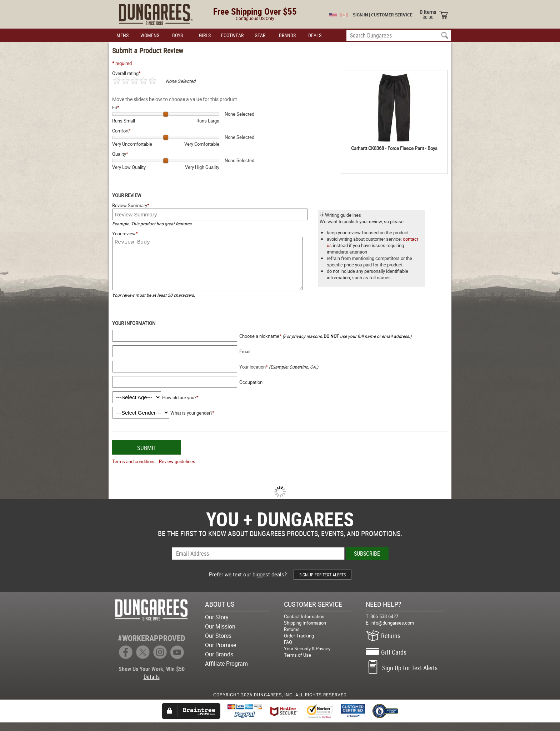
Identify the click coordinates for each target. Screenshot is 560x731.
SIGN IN (360, 15)
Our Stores (218, 644)
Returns (292, 638)
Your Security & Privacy (307, 657)
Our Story (217, 626)
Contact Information (304, 625)
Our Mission (220, 635)
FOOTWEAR (232, 35)
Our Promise (221, 654)
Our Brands (219, 663)
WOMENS (150, 35)
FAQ (288, 651)
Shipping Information (305, 631)
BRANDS (287, 35)
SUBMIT (147, 456)
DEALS (315, 35)
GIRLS (205, 35)
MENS (122, 35)
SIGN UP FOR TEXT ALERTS (322, 583)
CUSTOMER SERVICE (392, 15)
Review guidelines (177, 470)
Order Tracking (299, 644)
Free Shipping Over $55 (255, 11)
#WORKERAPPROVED (151, 647)
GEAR (260, 35)
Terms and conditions (134, 470)
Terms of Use (297, 664)
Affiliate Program (226, 672)
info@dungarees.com (392, 631)
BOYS (177, 35)
